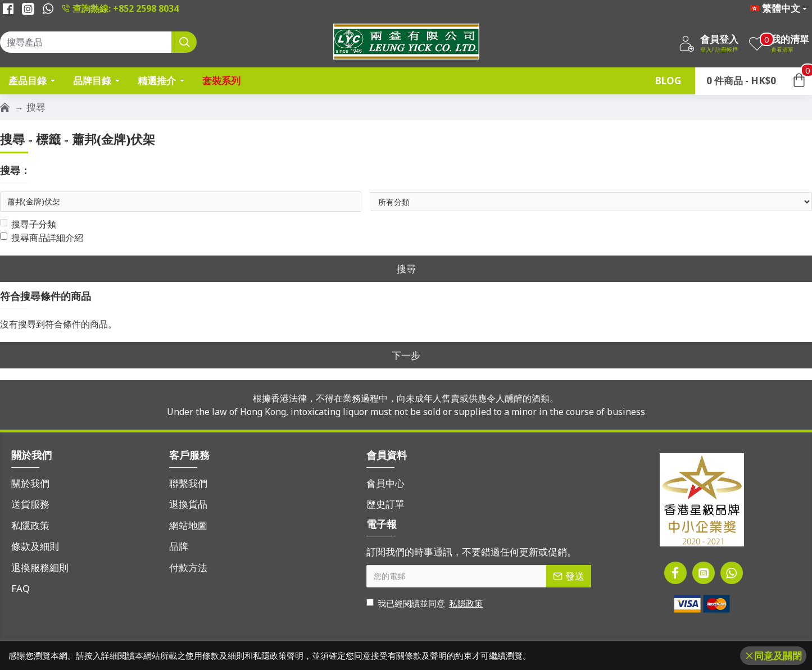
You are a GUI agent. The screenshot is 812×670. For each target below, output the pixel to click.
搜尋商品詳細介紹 (42, 239)
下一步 (406, 356)
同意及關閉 (778, 656)
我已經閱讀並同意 (425, 603)
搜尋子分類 (28, 225)
